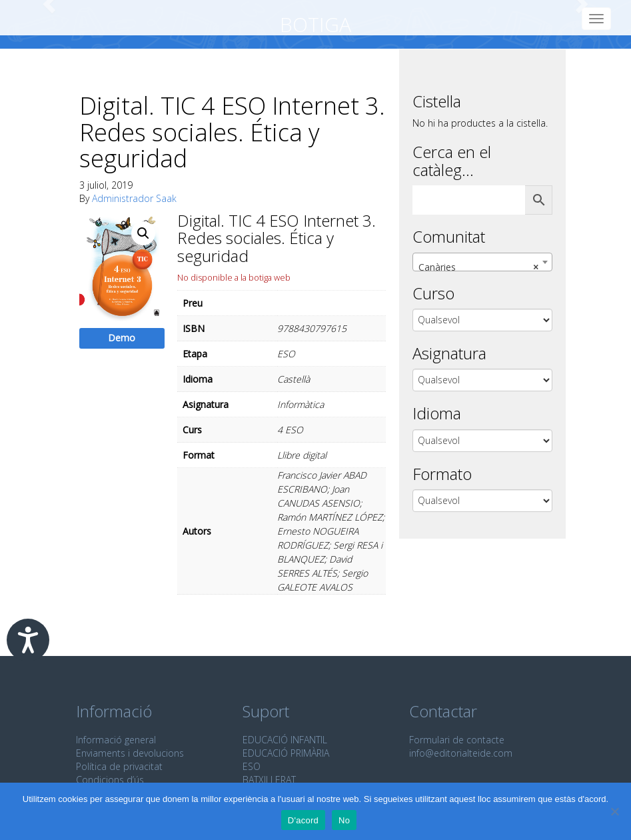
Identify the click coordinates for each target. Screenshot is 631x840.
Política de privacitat (119, 766)
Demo (122, 338)
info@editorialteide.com (461, 753)
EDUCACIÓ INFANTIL (285, 740)
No (344, 820)
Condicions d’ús (110, 780)
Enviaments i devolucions (130, 753)
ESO (252, 766)
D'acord (303, 820)
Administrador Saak (134, 198)
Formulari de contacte (457, 740)
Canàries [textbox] (478, 267)
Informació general (116, 740)
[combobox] (482, 262)
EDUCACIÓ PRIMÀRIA (286, 753)
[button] (143, 233)
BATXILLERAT (269, 780)
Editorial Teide (32, 18)
